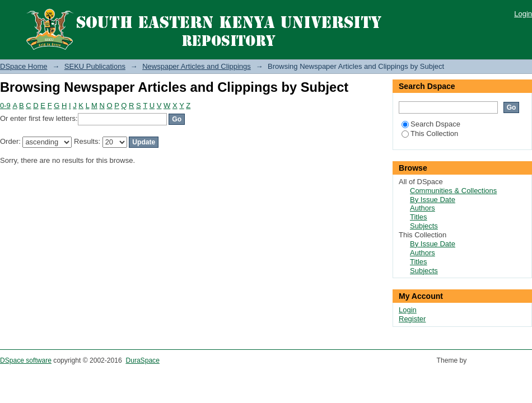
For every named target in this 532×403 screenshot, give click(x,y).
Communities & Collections (453, 191)
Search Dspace (431, 124)
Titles (419, 217)
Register (412, 319)
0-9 (5, 106)
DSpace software (26, 360)
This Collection (430, 133)
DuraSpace (142, 360)
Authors (423, 208)
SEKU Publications (95, 66)
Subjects (424, 226)
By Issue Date (433, 200)
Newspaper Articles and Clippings (197, 66)
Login (523, 14)
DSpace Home (24, 66)
